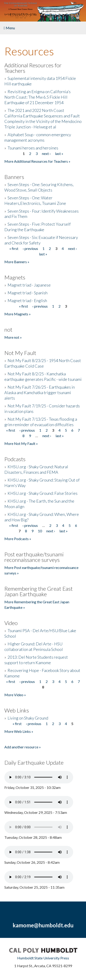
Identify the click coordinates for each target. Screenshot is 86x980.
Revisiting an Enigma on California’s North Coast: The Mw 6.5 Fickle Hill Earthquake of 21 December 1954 (37, 97)
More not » (13, 337)
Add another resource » (23, 747)
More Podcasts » (18, 539)
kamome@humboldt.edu (43, 925)
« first (14, 248)
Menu (9, 28)
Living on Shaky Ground (28, 718)
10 (40, 531)
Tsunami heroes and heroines (33, 148)
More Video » (15, 695)
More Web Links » (19, 731)
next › (46, 153)
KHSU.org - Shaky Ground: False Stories (43, 493)
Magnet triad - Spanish (28, 293)
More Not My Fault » (21, 443)
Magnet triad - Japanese (29, 285)
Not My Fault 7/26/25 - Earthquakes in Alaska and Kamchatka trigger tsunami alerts (40, 393)
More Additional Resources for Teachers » (37, 161)
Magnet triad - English (27, 300)
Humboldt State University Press (43, 958)
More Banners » (17, 262)
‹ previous (30, 248)
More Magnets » (18, 314)
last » (59, 153)
